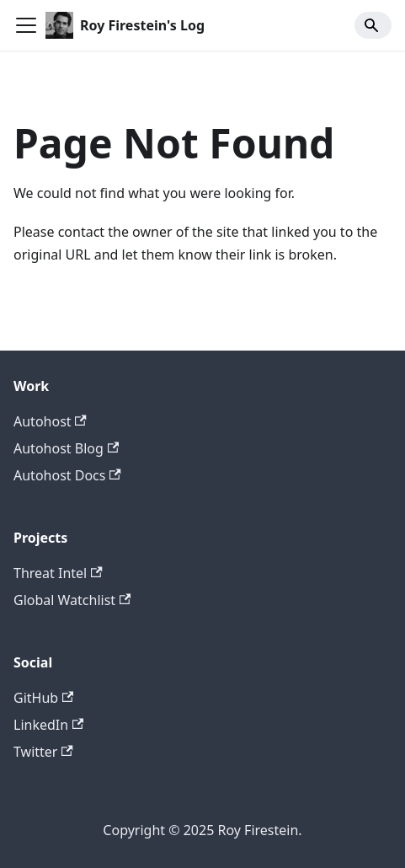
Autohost (50, 421)
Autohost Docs (67, 475)
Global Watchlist (72, 600)
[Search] (373, 25)
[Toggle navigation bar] (26, 25)
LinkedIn (48, 725)
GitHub (43, 698)
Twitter (43, 752)
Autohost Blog (66, 448)
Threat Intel (58, 573)
